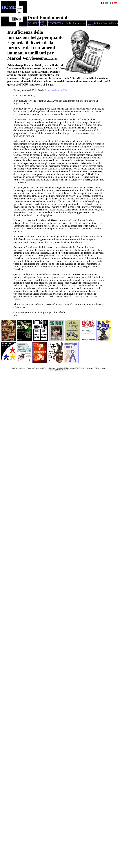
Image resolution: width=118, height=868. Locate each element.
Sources (107, 23)
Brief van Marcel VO (56, 90)
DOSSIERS (33, 23)
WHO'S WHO (44, 23)
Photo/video (66, 23)
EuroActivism (79, 23)
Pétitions (98, 23)
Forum (115, 23)
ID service (90, 23)
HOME (9, 7)
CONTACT (54, 23)
